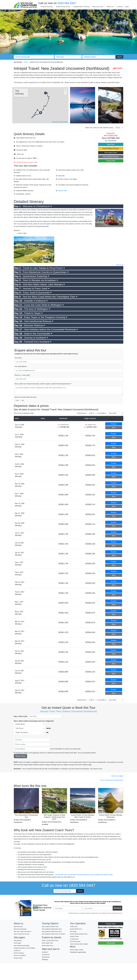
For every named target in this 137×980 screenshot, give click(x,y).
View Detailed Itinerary (111, 157)
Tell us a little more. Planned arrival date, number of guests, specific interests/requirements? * (43, 384)
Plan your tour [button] (98, 7)
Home (26, 62)
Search (119, 57)
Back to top (120, 265)
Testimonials (111, 943)
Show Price (20, 756)
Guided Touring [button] (47, 7)
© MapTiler (55, 122)
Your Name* (18, 358)
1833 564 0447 (67, 3)
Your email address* (21, 366)
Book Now (111, 144)
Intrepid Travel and (100, 875)
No (23, 400)
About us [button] (110, 7)
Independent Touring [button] (82, 7)
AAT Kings (109, 875)
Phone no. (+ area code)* (22, 375)
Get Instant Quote (111, 153)
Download (117, 908)
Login (127, 7)
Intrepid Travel (62, 191)
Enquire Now (111, 161)
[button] (41, 112)
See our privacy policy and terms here (112, 780)
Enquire (114, 424)
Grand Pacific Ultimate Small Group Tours (81, 875)
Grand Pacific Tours (61, 875)
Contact (120, 7)
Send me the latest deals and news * (26, 397)
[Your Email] (97, 909)
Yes (18, 400)
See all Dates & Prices (111, 148)
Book (114, 428)
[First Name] (68, 909)
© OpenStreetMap (63, 122)
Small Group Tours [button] (63, 7)
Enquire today (111, 924)
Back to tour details (117, 776)
